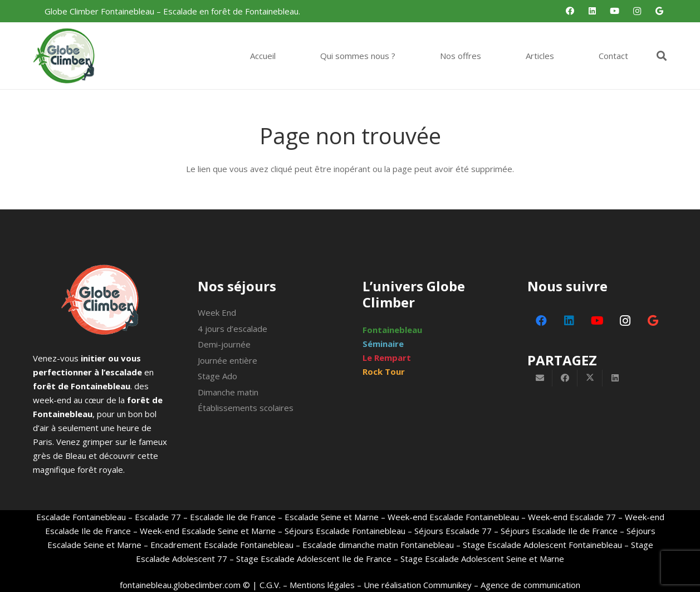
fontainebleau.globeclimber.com (180, 585)
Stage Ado (217, 376)
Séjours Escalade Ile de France (559, 531)
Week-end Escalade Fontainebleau (453, 517)
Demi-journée (224, 344)
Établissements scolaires (246, 408)
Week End (217, 312)
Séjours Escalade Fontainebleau (345, 531)
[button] (662, 56)
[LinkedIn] (593, 11)
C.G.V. (270, 585)
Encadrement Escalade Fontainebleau (222, 545)
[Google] (659, 11)
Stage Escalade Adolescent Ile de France (314, 559)
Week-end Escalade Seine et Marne (208, 531)
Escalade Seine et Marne (332, 517)
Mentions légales (322, 585)
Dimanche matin (228, 392)
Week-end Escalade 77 (572, 517)
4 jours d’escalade (232, 329)
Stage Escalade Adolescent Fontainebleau (542, 545)
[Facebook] (570, 11)
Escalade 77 (158, 517)
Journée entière (227, 360)
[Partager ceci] (565, 378)
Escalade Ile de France (233, 517)
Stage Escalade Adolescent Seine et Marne (482, 559)
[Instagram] (637, 11)
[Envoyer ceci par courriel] (540, 378)
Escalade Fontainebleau (81, 517)
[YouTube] (615, 11)
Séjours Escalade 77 (453, 531)
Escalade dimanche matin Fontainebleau (378, 545)
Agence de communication (530, 585)
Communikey (447, 585)
